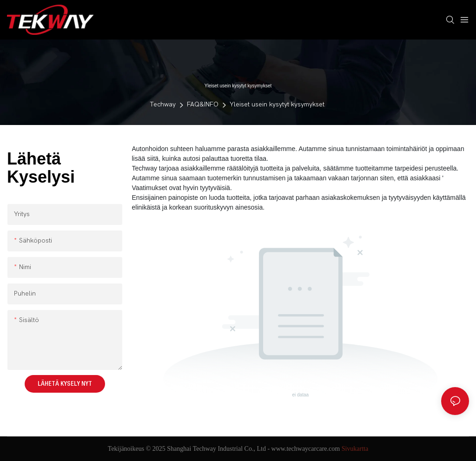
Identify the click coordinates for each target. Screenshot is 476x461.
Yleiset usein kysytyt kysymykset (277, 104)
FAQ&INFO (203, 104)
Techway (163, 104)
